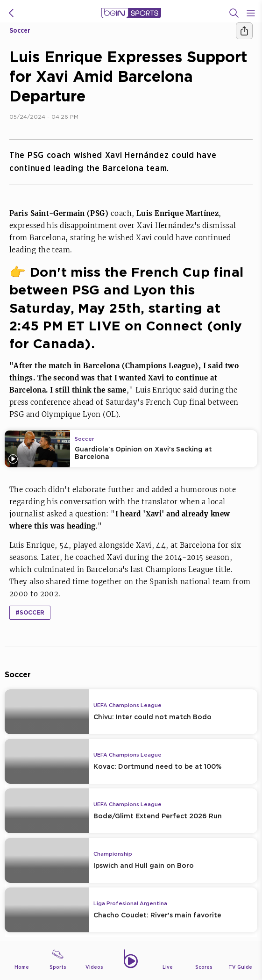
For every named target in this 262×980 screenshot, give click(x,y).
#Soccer (30, 612)
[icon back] (11, 13)
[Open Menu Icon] (251, 13)
